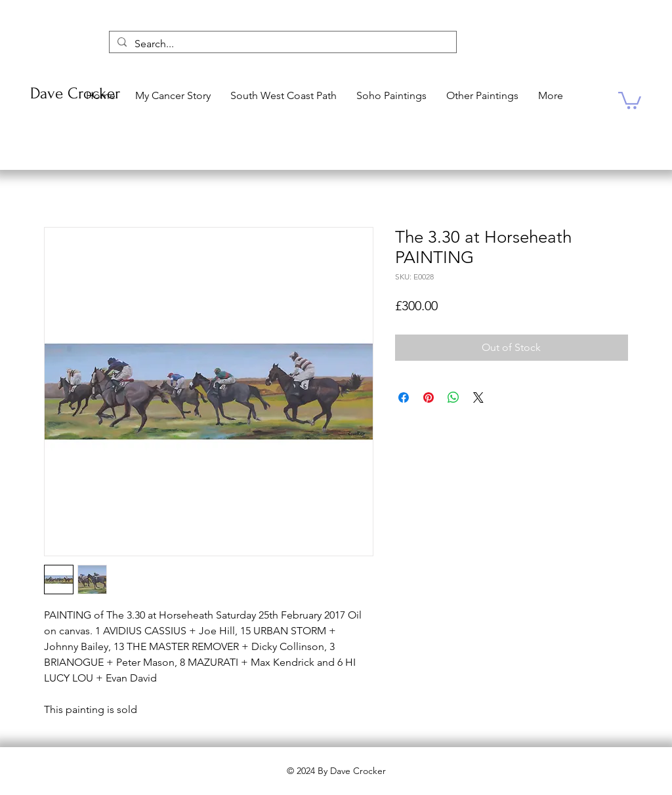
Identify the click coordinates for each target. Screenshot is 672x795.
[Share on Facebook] (404, 397)
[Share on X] (478, 397)
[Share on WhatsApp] (453, 397)
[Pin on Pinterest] (429, 397)
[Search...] (282, 44)
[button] (630, 99)
